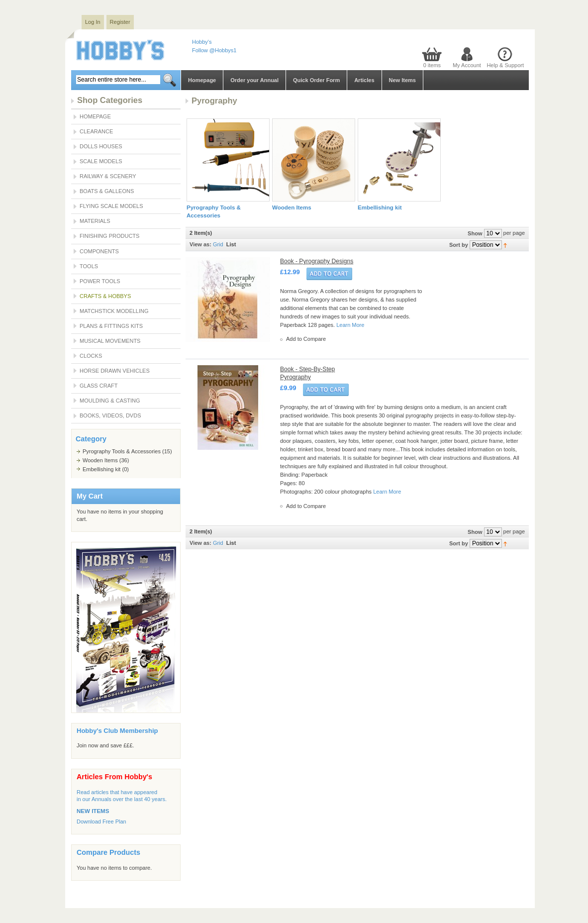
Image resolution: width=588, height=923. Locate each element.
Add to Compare (306, 339)
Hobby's (202, 42)
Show (475, 233)
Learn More (350, 325)
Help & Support (505, 65)
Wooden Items (100, 460)
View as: (200, 244)
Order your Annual (254, 80)
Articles (364, 80)
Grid (218, 244)
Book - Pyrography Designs (317, 261)
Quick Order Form (316, 80)
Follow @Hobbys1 (214, 50)
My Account (467, 65)
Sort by (459, 245)
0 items (432, 65)
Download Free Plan (101, 821)
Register (120, 22)
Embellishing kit (101, 469)
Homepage (202, 80)
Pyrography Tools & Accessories (122, 451)
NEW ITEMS (93, 811)
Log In (93, 22)
